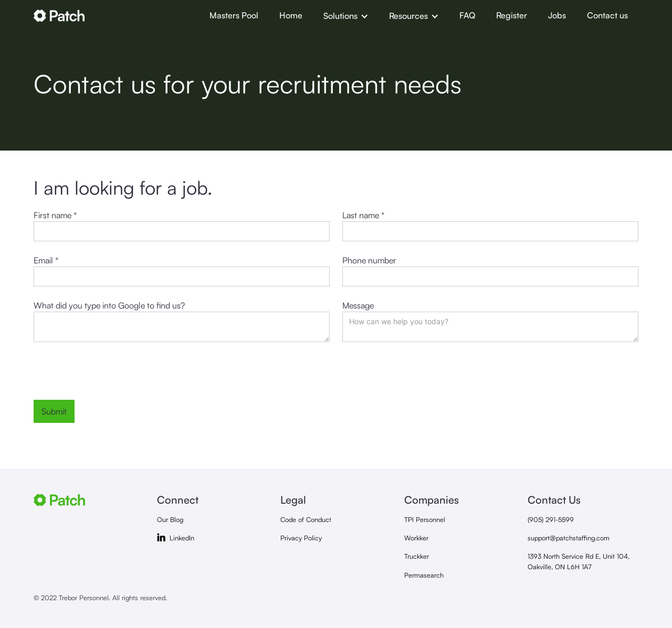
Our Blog (170, 519)
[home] (116, 16)
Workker (416, 538)
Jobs (557, 15)
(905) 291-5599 (551, 519)
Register (512, 15)
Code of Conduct (306, 519)
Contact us (607, 15)
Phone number (369, 260)
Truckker (417, 556)
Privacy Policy (301, 538)
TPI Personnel (425, 519)
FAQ (467, 15)
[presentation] (113, 375)
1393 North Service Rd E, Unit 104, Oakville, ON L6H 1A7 (579, 561)
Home (291, 15)
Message (358, 305)
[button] (346, 16)
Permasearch (424, 575)
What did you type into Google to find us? (109, 305)
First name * (55, 215)
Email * (46, 260)
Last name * (363, 215)
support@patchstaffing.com (569, 538)
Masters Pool (234, 15)
